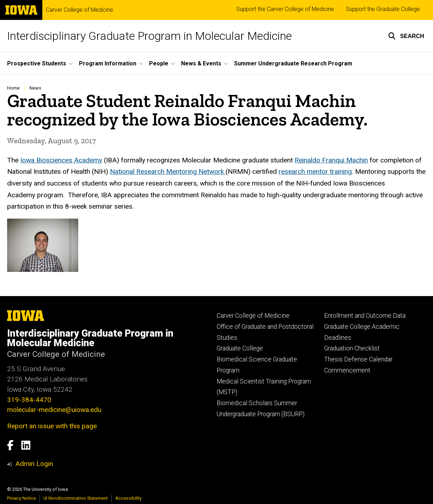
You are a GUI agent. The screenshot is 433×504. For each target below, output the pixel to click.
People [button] (159, 63)
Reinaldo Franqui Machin (331, 160)
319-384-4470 (29, 400)
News (35, 88)
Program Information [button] (108, 63)
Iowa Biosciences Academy (61, 160)
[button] (406, 36)
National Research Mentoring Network (168, 171)
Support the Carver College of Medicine (285, 9)
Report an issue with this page (52, 426)
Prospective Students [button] (37, 63)
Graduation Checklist (352, 348)
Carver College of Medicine (80, 10)
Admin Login (34, 464)
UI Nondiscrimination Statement (76, 498)
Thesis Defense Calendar (358, 359)
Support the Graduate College (383, 9)
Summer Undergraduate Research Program (293, 63)
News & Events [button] (201, 63)
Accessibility (128, 498)
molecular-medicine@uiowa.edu (54, 410)
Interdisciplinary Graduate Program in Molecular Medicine (149, 36)
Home (13, 88)
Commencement (347, 370)
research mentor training (315, 171)
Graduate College (240, 348)
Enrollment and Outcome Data (365, 316)
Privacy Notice (22, 498)
